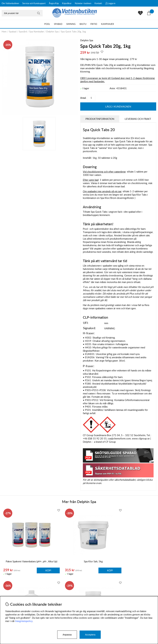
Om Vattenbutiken (10, 3)
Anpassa (67, 635)
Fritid (94, 24)
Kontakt (98, 3)
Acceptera (90, 635)
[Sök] (22, 13)
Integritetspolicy (24, 621)
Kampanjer (107, 24)
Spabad (58, 24)
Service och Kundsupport (34, 3)
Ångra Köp (54, 3)
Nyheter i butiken (83, 3)
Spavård (23, 31)
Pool (47, 24)
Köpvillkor (67, 3)
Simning (71, 24)
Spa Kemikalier (37, 31)
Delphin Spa (52, 31)
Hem (4, 31)
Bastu (83, 24)
